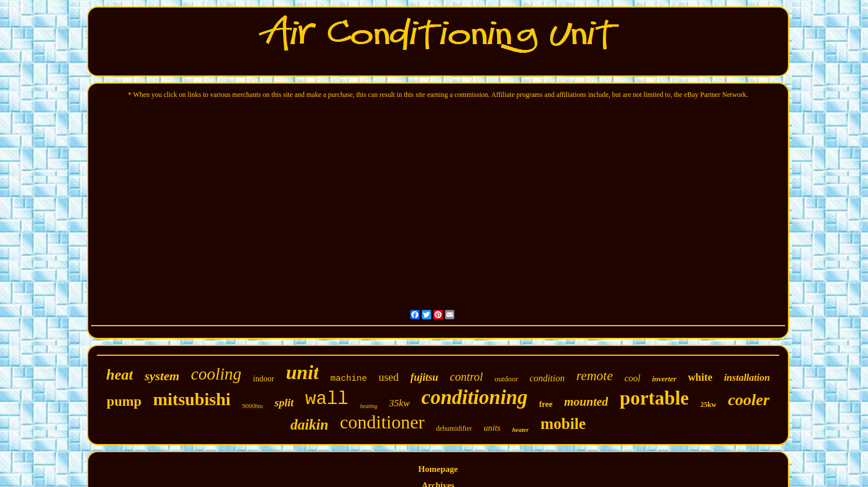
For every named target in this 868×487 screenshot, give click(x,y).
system (162, 376)
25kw (708, 405)
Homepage (438, 469)
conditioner (382, 422)
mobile (563, 424)
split (284, 403)
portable (654, 398)
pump (124, 401)
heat (120, 375)
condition (547, 378)
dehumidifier (454, 428)
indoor (264, 379)
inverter (664, 379)
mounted (586, 402)
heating (368, 406)
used (388, 377)
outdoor (506, 379)
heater (521, 430)
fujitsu (424, 377)
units (492, 428)
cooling (216, 374)
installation (747, 378)
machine (348, 379)
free (546, 404)
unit (303, 372)
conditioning (474, 397)
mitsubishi (192, 399)
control (466, 377)
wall (327, 399)
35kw (399, 403)
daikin (310, 425)
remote (594, 376)
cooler (749, 400)
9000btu (252, 406)
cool (632, 378)
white (700, 377)
